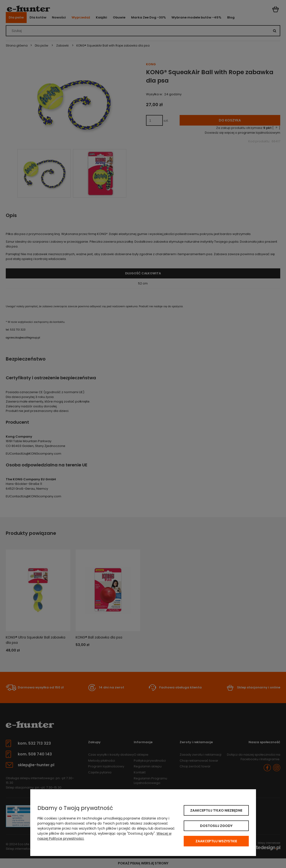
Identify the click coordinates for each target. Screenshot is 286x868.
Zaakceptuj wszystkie (216, 841)
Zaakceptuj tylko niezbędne (216, 810)
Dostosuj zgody (216, 826)
